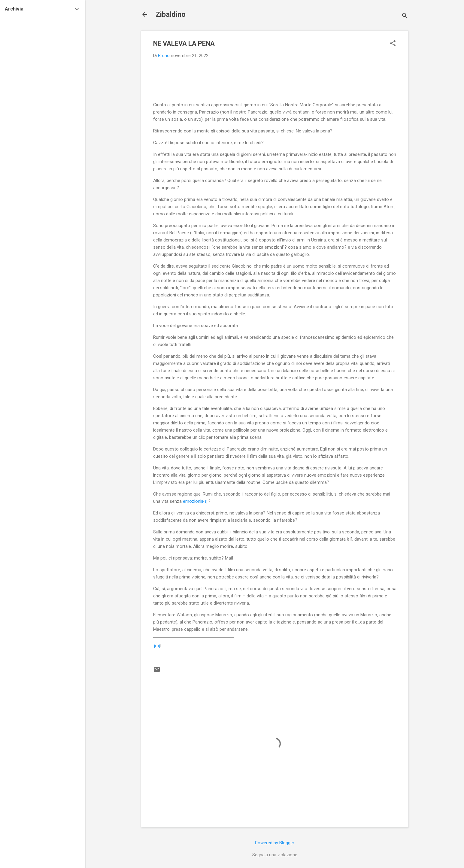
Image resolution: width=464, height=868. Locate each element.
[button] (393, 44)
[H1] (204, 502)
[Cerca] (405, 16)
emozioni (192, 501)
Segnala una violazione (275, 855)
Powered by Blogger (275, 843)
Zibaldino (171, 14)
